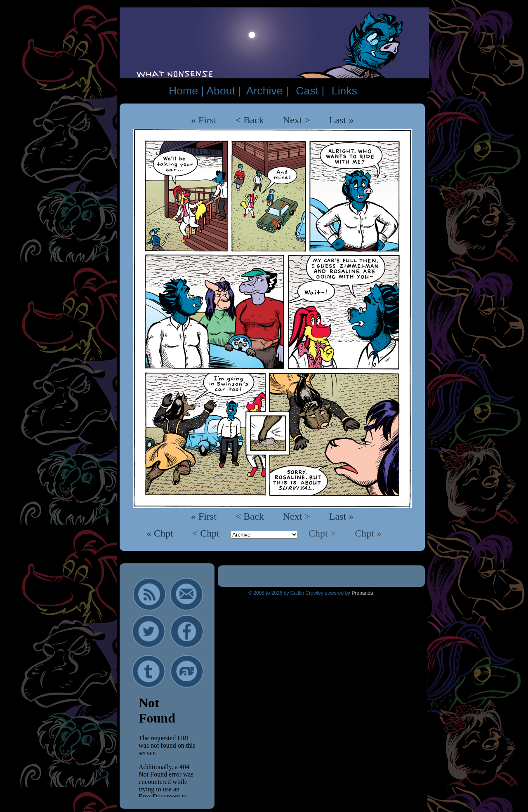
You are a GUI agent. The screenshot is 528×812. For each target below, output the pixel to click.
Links (344, 91)
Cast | (310, 91)
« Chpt (161, 533)
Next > (297, 120)
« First (204, 120)
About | (224, 91)
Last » (341, 120)
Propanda (362, 593)
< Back (250, 120)
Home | (186, 91)
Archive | (268, 91)
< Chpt (207, 533)
